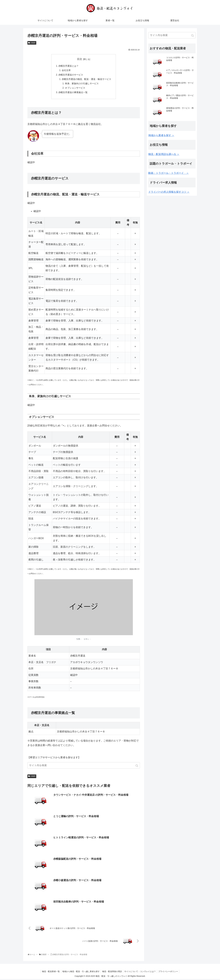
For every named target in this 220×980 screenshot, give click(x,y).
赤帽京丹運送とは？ (68, 66)
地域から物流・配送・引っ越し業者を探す (81, 972)
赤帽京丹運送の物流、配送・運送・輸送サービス (86, 80)
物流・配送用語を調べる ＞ (164, 154)
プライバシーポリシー (169, 972)
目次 (80, 59)
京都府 (33, 43)
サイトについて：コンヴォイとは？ (141, 972)
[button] (137, 767)
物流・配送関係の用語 (112, 972)
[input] (84, 767)
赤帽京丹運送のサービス (71, 75)
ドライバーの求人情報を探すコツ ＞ (169, 192)
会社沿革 (66, 71)
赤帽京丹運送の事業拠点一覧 (73, 93)
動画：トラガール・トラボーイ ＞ (169, 173)
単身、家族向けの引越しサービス (82, 84)
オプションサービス (75, 89)
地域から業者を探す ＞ (161, 135)
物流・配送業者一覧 (50, 972)
